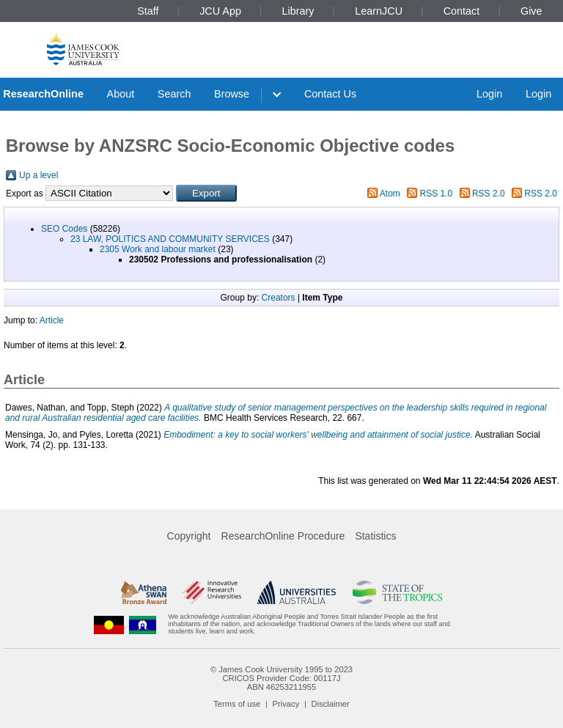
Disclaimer (331, 704)
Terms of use (237, 704)
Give (531, 11)
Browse (232, 94)
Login (489, 94)
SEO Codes (64, 229)
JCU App (220, 11)
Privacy (286, 704)
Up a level (38, 175)
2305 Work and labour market (158, 249)
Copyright (189, 536)
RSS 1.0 (437, 194)
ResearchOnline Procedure (283, 536)
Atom (390, 194)
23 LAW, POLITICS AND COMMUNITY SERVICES (170, 239)
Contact (462, 11)
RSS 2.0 (489, 194)
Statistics (375, 536)
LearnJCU (379, 11)
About (121, 94)
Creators (279, 298)
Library (298, 11)
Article (52, 320)
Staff (148, 11)
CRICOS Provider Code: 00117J (281, 678)
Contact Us (330, 94)
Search (174, 94)
